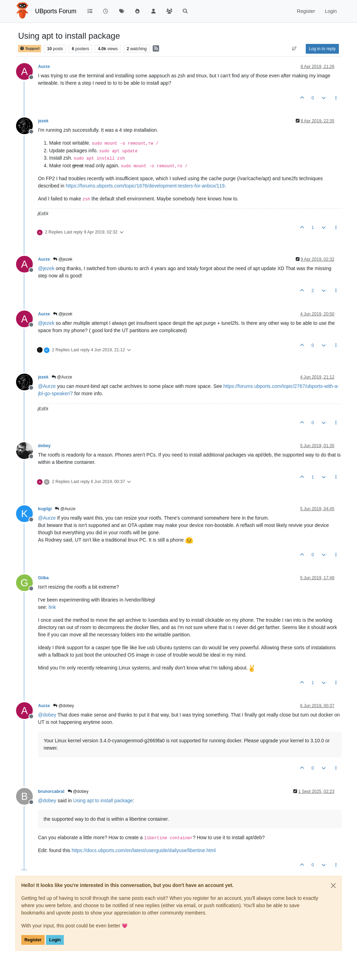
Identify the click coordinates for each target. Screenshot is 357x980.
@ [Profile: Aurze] (47, 386)
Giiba (43, 578)
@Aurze (62, 377)
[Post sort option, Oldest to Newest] (294, 49)
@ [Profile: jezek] (46, 268)
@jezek (63, 259)
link (52, 607)
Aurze (44, 67)
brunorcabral (51, 791)
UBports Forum (56, 11)
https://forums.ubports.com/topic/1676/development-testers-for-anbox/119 (145, 186)
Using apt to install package (103, 801)
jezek (43, 121)
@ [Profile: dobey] (47, 715)
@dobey (63, 706)
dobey (44, 446)
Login (55, 940)
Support (30, 49)
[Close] (333, 886)
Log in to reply (322, 49)
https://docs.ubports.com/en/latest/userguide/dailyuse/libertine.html (144, 850)
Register (33, 940)
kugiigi (45, 509)
